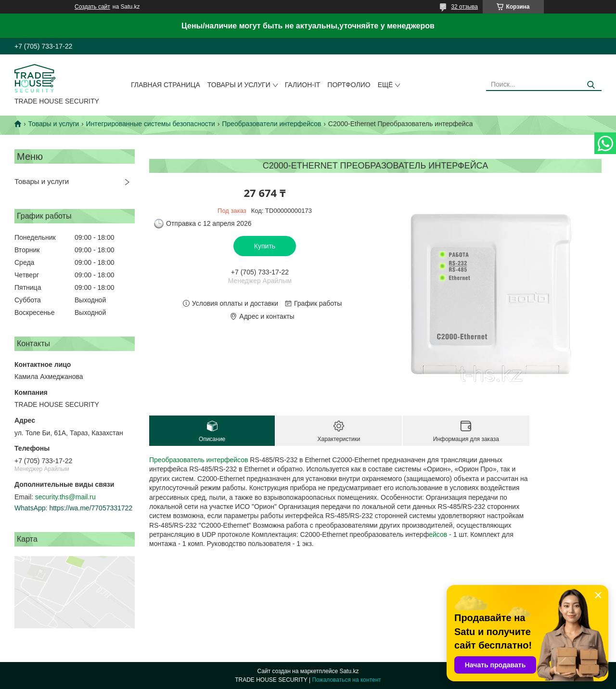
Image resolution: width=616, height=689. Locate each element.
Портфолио (349, 85)
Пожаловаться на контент (346, 680)
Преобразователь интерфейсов (199, 460)
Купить (265, 246)
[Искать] (591, 85)
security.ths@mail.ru (65, 497)
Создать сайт (92, 7)
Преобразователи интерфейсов (271, 124)
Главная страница (166, 85)
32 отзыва (464, 7)
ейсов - (441, 534)
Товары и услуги (239, 85)
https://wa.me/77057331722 (91, 508)
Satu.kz (349, 671)
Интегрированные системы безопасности (151, 124)
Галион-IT (303, 85)
